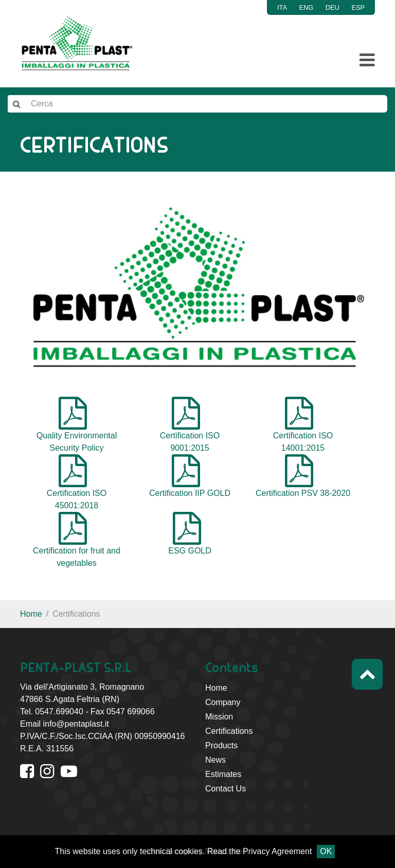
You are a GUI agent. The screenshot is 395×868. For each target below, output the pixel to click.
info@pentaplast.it (76, 724)
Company (223, 702)
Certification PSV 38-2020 (303, 493)
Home (31, 614)
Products (221, 745)
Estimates (223, 774)
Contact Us (226, 789)
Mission (219, 717)
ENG (307, 7)
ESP (358, 7)
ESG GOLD (190, 551)
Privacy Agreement (277, 851)
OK (326, 851)
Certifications (229, 731)
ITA (282, 7)
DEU (333, 7)
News (216, 760)
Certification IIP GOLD (190, 493)
